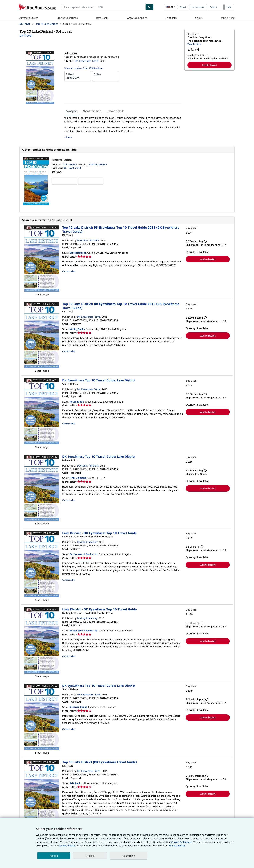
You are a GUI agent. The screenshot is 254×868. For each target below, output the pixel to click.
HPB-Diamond (78, 478)
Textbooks (171, 18)
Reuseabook (77, 402)
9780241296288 (98, 164)
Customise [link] (129, 856)
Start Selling (228, 18)
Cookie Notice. (67, 846)
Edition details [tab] (115, 111)
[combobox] (104, 7)
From (78, 76)
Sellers (199, 18)
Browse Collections (67, 18)
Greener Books (78, 707)
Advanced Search (29, 18)
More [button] (69, 137)
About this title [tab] (92, 111)
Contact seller (69, 271)
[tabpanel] (123, 127)
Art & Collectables (137, 18)
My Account (199, 7)
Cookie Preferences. (182, 842)
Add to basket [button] (210, 65)
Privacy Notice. (177, 846)
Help (229, 7)
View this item (194, 44)
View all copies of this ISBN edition (84, 68)
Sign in (184, 7)
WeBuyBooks (77, 329)
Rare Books (102, 18)
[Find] (150, 7)
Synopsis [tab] (72, 111)
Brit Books (76, 783)
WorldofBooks (78, 253)
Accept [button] (54, 856)
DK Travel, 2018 (72, 168)
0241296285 (70, 164)
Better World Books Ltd (84, 554)
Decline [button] (90, 856)
